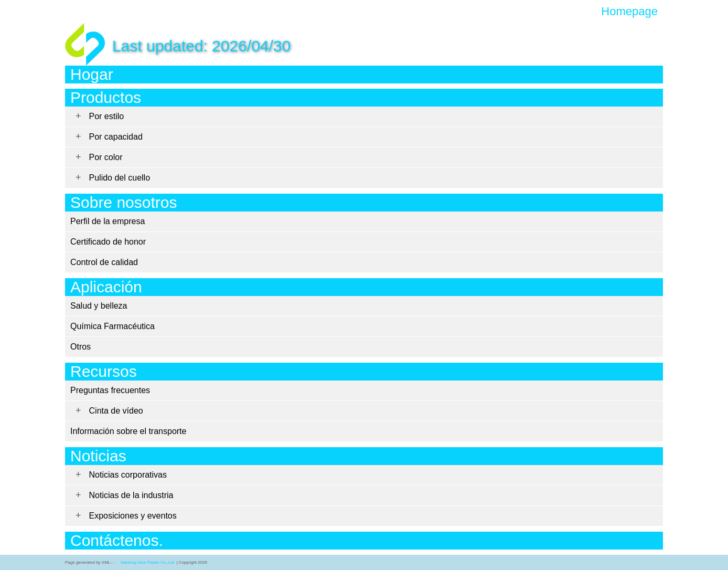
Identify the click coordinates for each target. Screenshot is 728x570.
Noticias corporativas (128, 475)
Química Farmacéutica (113, 326)
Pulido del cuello (120, 178)
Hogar (92, 74)
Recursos (104, 371)
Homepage (629, 12)
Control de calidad (104, 262)
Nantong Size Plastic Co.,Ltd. (148, 562)
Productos (106, 97)
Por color (106, 157)
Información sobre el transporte (128, 431)
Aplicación (106, 287)
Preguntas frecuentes (110, 390)
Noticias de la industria (131, 495)
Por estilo (107, 116)
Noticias (98, 456)
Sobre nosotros (124, 202)
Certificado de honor (108, 242)
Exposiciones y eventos (133, 516)
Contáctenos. (117, 540)
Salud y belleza (99, 306)
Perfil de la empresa (108, 221)
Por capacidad (116, 137)
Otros (81, 347)
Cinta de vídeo (116, 411)
